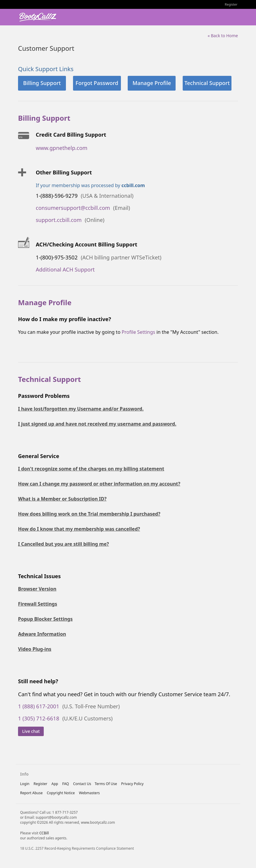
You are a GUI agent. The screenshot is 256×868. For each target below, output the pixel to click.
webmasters (89, 793)
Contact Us (82, 784)
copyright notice (61, 793)
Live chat (31, 731)
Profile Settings (138, 332)
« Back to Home (223, 36)
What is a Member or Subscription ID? (62, 499)
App (55, 784)
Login (25, 784)
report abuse (31, 793)
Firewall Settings (38, 604)
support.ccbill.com (59, 220)
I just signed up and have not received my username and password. (97, 424)
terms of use (106, 784)
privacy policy (132, 784)
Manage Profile (152, 83)
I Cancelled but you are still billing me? (63, 544)
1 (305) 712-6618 (39, 718)
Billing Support (42, 83)
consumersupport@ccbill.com (73, 208)
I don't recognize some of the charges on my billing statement (91, 469)
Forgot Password (97, 83)
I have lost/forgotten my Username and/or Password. (81, 409)
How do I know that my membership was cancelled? (79, 529)
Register (231, 4)
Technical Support (207, 83)
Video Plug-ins (35, 649)
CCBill (44, 833)
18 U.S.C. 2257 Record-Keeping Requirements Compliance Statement (77, 848)
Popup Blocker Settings (45, 619)
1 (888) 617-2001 (39, 706)
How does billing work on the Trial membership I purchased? (89, 514)
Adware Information (42, 634)
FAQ (65, 784)
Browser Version (37, 589)
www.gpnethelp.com (62, 148)
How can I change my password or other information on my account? (99, 484)
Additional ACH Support (65, 269)
